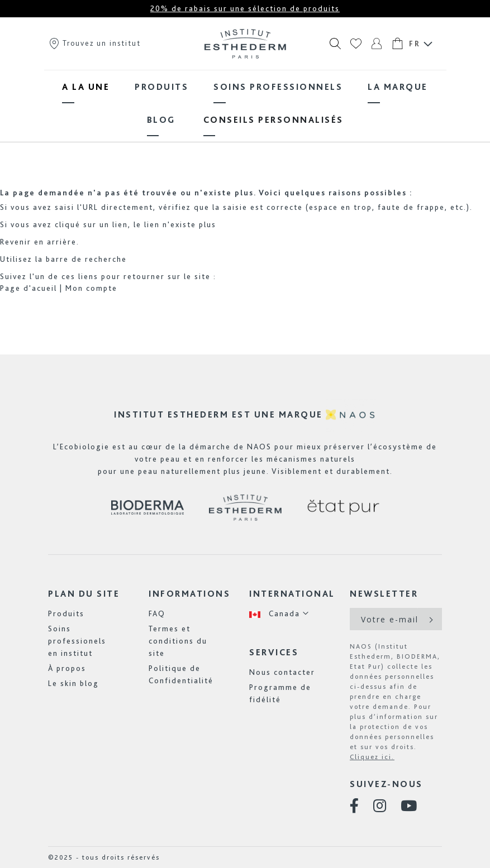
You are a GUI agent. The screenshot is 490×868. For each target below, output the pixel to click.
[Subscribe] (430, 619)
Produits (66, 613)
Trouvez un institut (94, 43)
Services (274, 652)
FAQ (157, 613)
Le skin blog (73, 683)
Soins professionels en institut (77, 641)
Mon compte (91, 288)
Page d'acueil (28, 288)
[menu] (245, 103)
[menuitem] (86, 87)
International (292, 594)
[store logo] (245, 44)
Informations (189, 594)
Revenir (16, 242)
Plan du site (84, 594)
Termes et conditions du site (178, 641)
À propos (67, 668)
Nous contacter (282, 672)
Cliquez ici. (372, 757)
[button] (279, 614)
